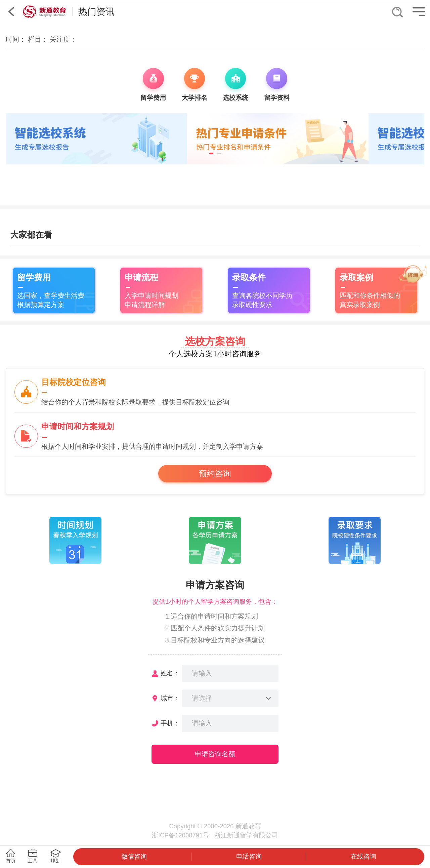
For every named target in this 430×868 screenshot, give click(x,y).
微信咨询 (134, 856)
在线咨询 (363, 856)
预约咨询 (215, 474)
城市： (170, 698)
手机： (170, 723)
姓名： (170, 673)
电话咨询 (249, 856)
